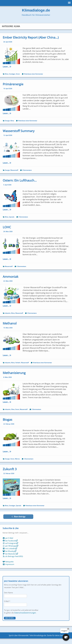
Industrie (8, 313)
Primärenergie (13, 84)
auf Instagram (10, 543)
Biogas (7, 419)
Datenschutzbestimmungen (25, 613)
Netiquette (8, 562)
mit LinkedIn (10, 548)
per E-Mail (8, 538)
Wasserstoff (14, 170)
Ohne (13, 409)
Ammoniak (11, 277)
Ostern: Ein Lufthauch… (20, 180)
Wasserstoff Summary (19, 131)
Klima (7, 74)
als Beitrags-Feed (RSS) (13, 556)
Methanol (10, 323)
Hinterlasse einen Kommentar (33, 74)
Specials (12, 217)
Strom (18, 74)
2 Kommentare (27, 170)
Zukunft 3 (10, 469)
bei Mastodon (10, 554)
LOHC (7, 227)
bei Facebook (10, 541)
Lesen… (10, 67)
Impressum (8, 564)
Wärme (17, 459)
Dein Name (8, 593)
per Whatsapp (11, 546)
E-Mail (7, 601)
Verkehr (18, 363)
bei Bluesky (10, 551)
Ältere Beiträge (18, 517)
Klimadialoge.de (36, 10)
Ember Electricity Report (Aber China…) (31, 37)
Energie (7, 121)
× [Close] (68, 629)
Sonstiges (12, 74)
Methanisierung (14, 373)
